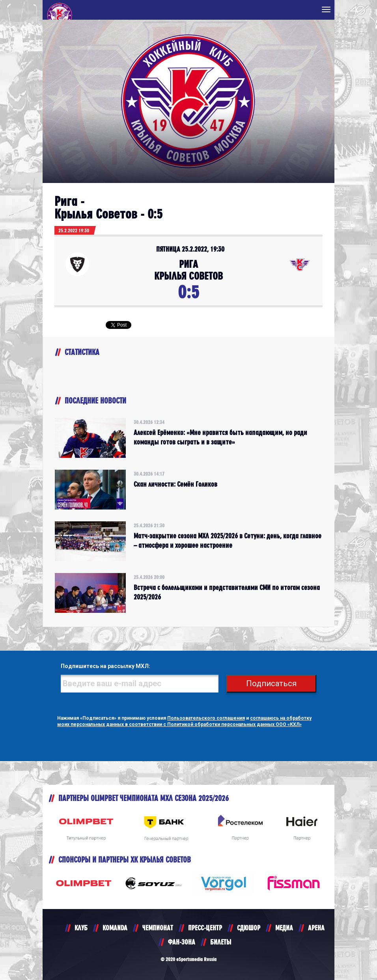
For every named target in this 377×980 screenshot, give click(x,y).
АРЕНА (316, 928)
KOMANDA (115, 928)
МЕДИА (284, 928)
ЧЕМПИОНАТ (158, 928)
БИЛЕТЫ (221, 942)
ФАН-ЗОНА (182, 942)
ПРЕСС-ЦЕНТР (205, 928)
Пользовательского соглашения (206, 718)
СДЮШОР (249, 928)
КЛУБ (81, 928)
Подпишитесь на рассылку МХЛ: (105, 666)
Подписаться (271, 683)
